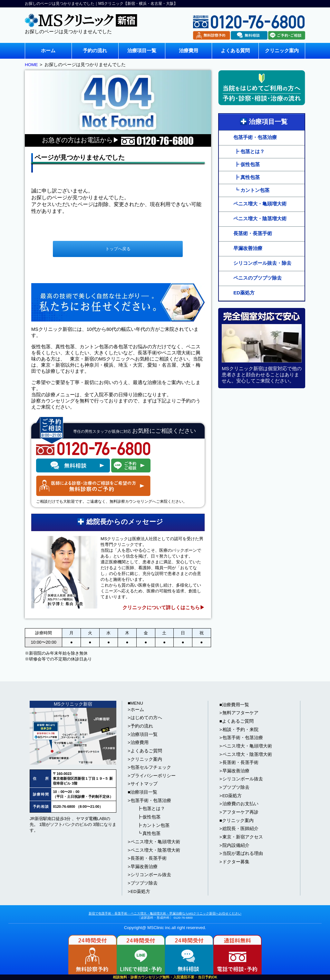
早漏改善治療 (248, 248)
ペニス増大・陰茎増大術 (260, 218)
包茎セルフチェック (151, 767)
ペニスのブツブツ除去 (257, 278)
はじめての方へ (146, 718)
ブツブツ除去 (144, 883)
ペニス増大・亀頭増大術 (260, 204)
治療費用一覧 (236, 705)
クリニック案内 (282, 50)
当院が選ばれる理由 (243, 853)
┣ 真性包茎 (247, 177)
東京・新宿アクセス (243, 837)
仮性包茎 (151, 817)
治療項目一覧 (142, 50)
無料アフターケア (240, 713)
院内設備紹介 (236, 845)
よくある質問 (235, 50)
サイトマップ (144, 784)
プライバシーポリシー (153, 776)
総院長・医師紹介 (240, 829)
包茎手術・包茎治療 (255, 137)
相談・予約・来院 (240, 730)
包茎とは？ (154, 809)
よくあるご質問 (146, 751)
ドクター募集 (236, 862)
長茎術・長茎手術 (253, 233)
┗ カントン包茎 (252, 190)
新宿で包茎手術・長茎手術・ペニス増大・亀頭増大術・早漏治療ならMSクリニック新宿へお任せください (165, 913)
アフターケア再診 (240, 812)
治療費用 (189, 50)
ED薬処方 (244, 293)
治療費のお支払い (240, 804)
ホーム (48, 50)
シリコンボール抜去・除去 (262, 263)
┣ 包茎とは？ (249, 151)
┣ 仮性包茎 (247, 164)
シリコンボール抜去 (151, 875)
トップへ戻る (118, 249)
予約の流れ (95, 50)
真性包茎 (151, 833)
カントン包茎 (156, 825)
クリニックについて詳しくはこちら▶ (164, 607)
